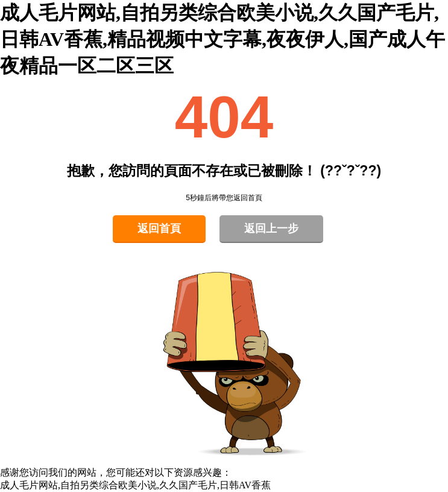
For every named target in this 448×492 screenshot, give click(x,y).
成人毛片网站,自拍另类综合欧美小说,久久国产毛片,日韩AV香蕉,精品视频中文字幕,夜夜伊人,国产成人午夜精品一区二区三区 (222, 39)
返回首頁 (159, 229)
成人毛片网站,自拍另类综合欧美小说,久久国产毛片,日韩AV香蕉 (135, 485)
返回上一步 (271, 229)
